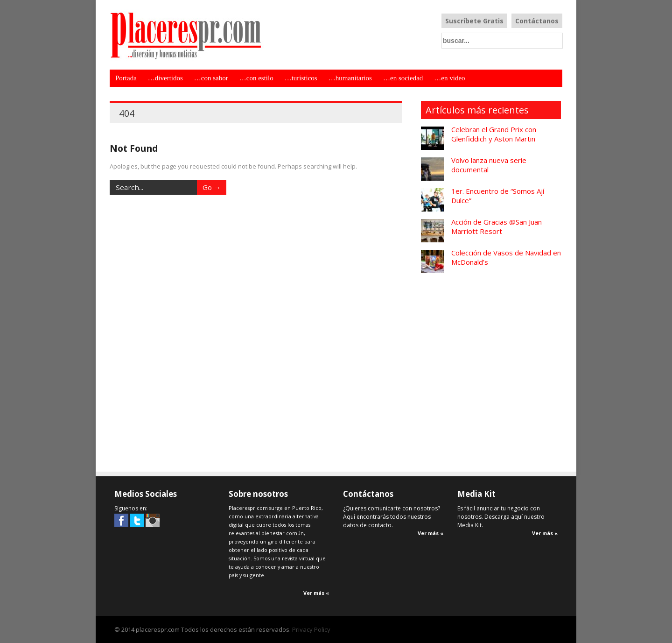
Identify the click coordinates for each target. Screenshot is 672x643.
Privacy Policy (311, 629)
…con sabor (211, 78)
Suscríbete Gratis (474, 21)
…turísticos (301, 78)
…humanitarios (350, 78)
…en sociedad (403, 78)
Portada (126, 78)
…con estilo (256, 78)
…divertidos (165, 78)
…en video (449, 78)
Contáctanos (537, 21)
